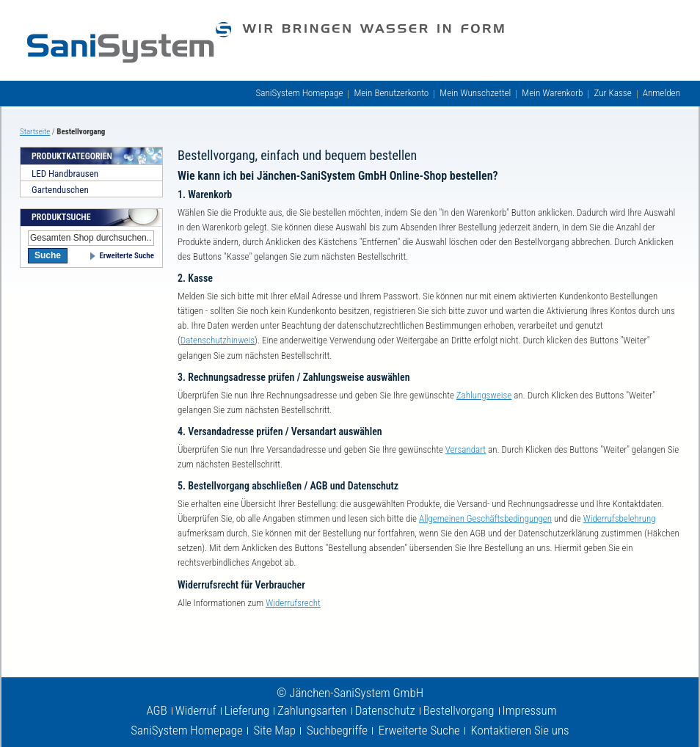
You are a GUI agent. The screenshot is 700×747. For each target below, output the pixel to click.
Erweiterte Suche (127, 256)
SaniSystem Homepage (299, 93)
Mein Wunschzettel (475, 93)
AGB (156, 710)
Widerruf (196, 710)
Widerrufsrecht (293, 603)
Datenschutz (385, 710)
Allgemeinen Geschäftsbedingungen (485, 518)
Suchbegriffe (337, 730)
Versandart (466, 449)
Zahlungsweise (484, 395)
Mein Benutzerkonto (391, 93)
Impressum (530, 710)
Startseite (35, 132)
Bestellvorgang (459, 710)
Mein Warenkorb (552, 93)
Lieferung (247, 710)
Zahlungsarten (312, 710)
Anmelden (661, 93)
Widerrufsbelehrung (620, 518)
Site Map (275, 730)
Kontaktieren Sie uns (520, 730)
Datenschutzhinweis (218, 340)
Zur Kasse (612, 93)
